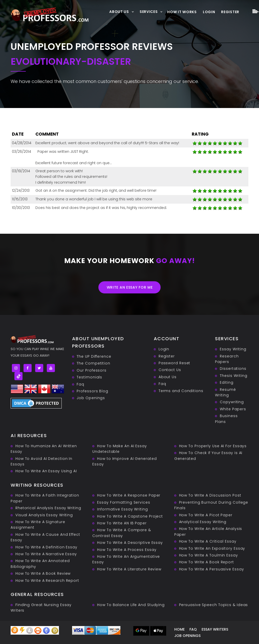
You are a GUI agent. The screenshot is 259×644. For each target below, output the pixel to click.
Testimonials (89, 377)
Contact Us (170, 370)
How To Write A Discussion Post (210, 495)
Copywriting (232, 402)
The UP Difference (94, 356)
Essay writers (215, 629)
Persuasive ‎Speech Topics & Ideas (214, 605)
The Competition (93, 363)
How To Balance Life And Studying (131, 605)
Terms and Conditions (181, 391)
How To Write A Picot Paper (206, 515)
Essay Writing (233, 349)
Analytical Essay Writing (203, 522)
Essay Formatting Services (124, 502)
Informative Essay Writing (123, 509)
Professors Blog (92, 391)
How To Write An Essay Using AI (46, 471)
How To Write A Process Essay (127, 550)
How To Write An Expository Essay (212, 548)
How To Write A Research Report (47, 581)
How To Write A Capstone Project (130, 516)
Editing (226, 382)
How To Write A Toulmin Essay (209, 555)
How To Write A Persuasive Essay (212, 569)
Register (230, 12)
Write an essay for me (130, 287)
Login (209, 12)
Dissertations (233, 369)
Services (149, 12)
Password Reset (175, 363)
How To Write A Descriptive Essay (130, 543)
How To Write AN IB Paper (122, 523)
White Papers (233, 409)
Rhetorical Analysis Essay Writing (48, 508)
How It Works (182, 12)
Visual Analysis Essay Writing (44, 515)
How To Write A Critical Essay (208, 541)
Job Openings (91, 398)
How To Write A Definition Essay (46, 547)
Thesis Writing (234, 376)
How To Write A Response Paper (129, 495)
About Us (119, 12)
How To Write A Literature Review (129, 569)
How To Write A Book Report (207, 562)
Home (179, 629)
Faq (80, 384)
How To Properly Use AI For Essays (213, 446)
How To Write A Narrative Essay (46, 554)
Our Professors (92, 370)
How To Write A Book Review (43, 573)
